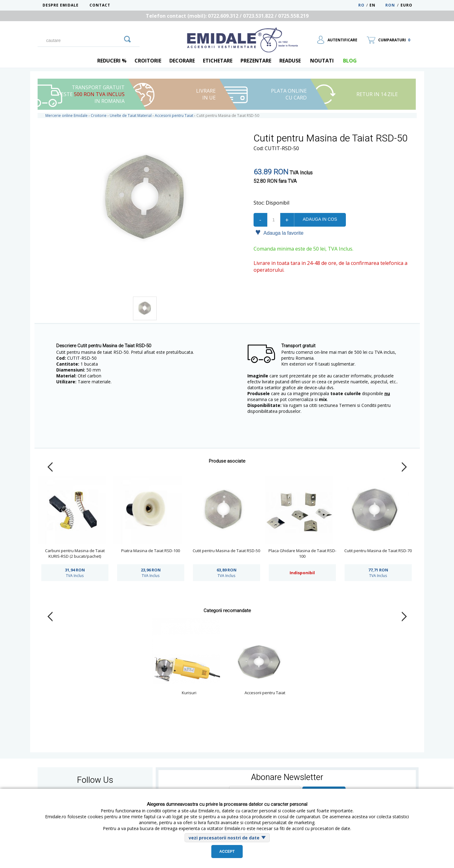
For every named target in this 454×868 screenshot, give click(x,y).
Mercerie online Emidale (66, 115)
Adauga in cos (320, 219)
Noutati (322, 61)
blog (350, 61)
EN (377, 5)
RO (361, 5)
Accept (227, 852)
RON (390, 5)
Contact (100, 5)
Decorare (182, 61)
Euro (406, 5)
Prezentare (256, 61)
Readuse (290, 61)
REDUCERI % (112, 61)
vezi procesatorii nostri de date (224, 838)
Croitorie (148, 61)
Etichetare (218, 61)
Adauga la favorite (280, 233)
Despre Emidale (61, 5)
